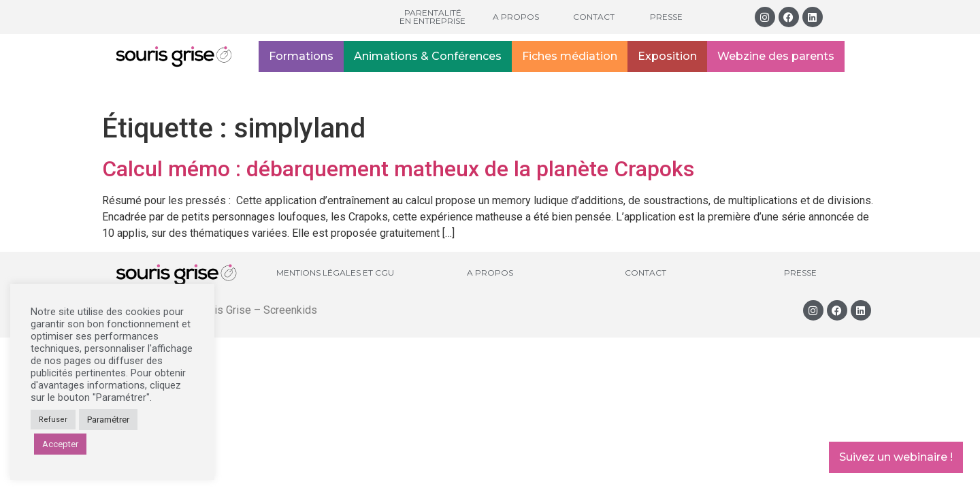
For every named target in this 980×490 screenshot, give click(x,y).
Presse (666, 17)
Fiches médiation (570, 56)
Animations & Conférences (428, 56)
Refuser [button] (53, 420)
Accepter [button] (60, 444)
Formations (301, 56)
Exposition (667, 56)
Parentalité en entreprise (432, 17)
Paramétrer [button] (108, 420)
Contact (594, 17)
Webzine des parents (776, 56)
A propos (516, 17)
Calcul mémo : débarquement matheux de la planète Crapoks (398, 169)
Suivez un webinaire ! (896, 457)
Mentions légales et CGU (335, 273)
